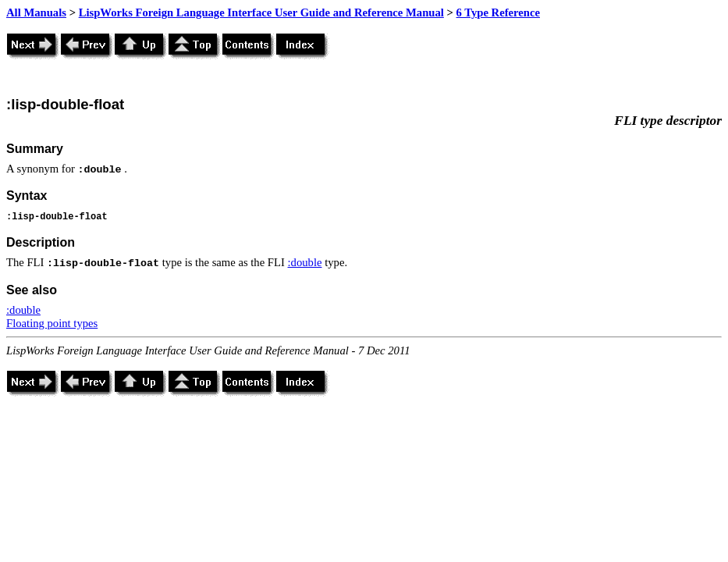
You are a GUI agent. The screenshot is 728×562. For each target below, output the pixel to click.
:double (305, 262)
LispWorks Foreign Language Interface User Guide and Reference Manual (261, 12)
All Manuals (36, 12)
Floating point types (52, 323)
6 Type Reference (498, 12)
